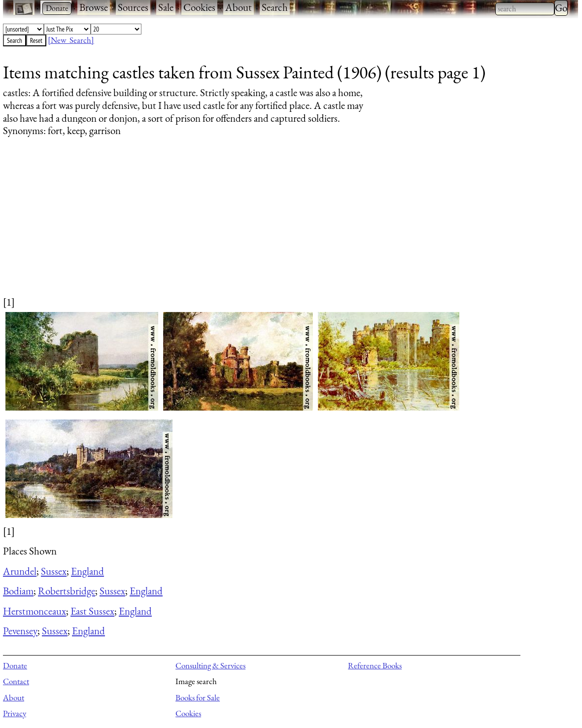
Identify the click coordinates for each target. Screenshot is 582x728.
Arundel (20, 571)
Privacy (15, 713)
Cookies (199, 7)
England (87, 571)
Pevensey (20, 631)
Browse (94, 7)
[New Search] (71, 40)
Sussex (54, 571)
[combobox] (525, 9)
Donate (15, 665)
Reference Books (375, 665)
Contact (16, 681)
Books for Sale (198, 697)
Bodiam (18, 591)
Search (275, 7)
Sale (166, 7)
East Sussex (92, 611)
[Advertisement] (284, 226)
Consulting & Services (210, 665)
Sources (133, 7)
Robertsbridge (67, 591)
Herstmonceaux (34, 611)
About (239, 7)
